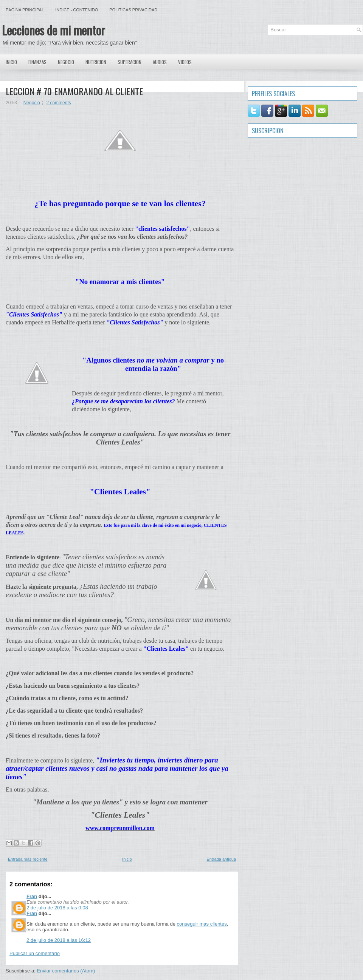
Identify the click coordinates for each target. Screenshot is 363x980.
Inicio (11, 62)
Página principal (25, 10)
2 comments (58, 103)
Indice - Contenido (77, 10)
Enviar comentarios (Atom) (66, 971)
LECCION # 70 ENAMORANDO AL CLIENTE (74, 91)
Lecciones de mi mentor (54, 30)
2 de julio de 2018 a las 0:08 (57, 908)
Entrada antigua (221, 859)
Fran (32, 896)
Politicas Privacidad (133, 10)
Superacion (130, 62)
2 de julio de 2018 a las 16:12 (59, 940)
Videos (185, 62)
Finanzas (37, 62)
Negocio (66, 62)
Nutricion (96, 62)
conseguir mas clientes (202, 924)
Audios (160, 62)
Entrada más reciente (28, 859)
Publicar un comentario (35, 953)
